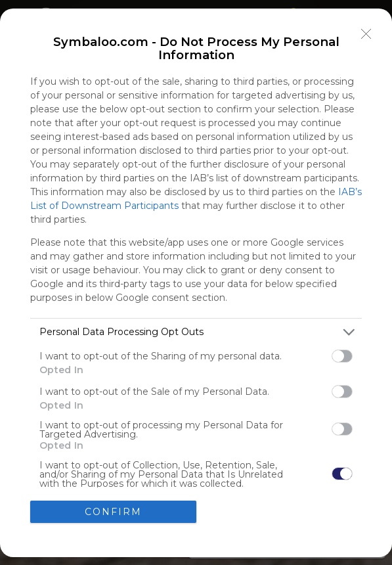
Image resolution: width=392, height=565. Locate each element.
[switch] (342, 356)
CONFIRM (113, 512)
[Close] (366, 34)
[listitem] (196, 332)
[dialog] (196, 283)
